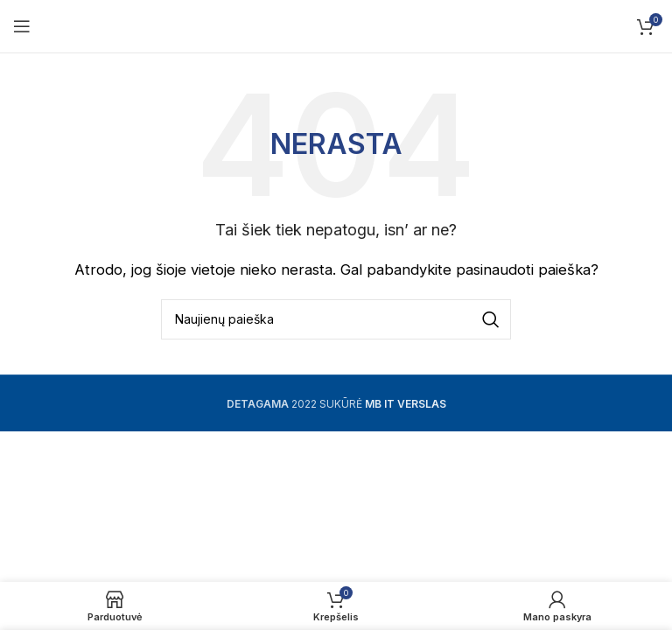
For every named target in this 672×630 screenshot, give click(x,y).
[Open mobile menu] (22, 26)
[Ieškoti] (336, 319)
